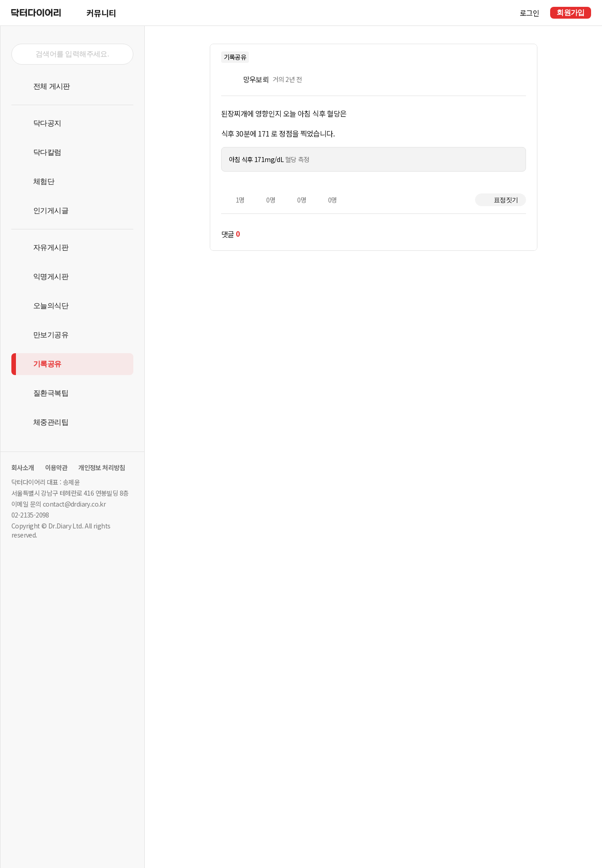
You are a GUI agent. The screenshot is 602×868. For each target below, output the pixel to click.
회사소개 (23, 467)
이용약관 (56, 467)
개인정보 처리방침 (102, 467)
